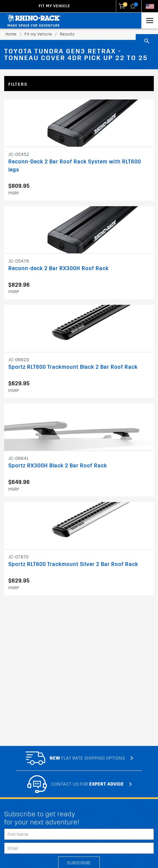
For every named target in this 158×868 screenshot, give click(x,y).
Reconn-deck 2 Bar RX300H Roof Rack (59, 268)
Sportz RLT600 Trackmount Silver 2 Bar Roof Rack (73, 564)
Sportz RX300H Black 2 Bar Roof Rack (58, 466)
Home (11, 34)
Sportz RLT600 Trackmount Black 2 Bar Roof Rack (73, 367)
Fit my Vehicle (54, 6)
